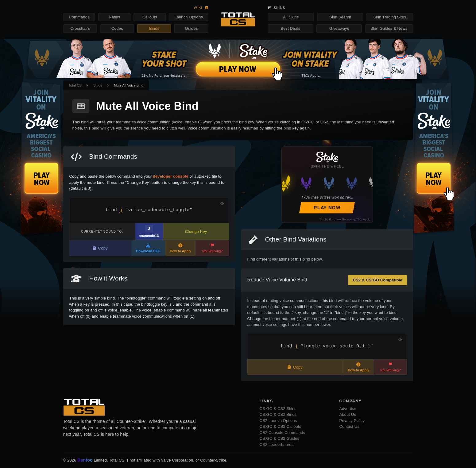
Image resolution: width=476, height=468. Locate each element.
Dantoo (85, 460)
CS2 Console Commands (283, 433)
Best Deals (291, 28)
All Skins (291, 17)
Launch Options (188, 17)
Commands (79, 17)
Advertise (348, 409)
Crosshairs (80, 28)
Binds (154, 28)
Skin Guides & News (389, 28)
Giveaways (339, 28)
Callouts (150, 17)
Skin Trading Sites (390, 17)
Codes (117, 28)
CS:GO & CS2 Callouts (281, 426)
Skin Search (340, 17)
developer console (171, 176)
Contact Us (349, 426)
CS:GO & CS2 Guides (280, 438)
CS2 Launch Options (278, 421)
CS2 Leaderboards (277, 445)
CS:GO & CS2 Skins (278, 409)
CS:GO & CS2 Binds (278, 414)
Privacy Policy (352, 421)
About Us (348, 414)
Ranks (114, 17)
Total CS (75, 85)
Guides (192, 28)
